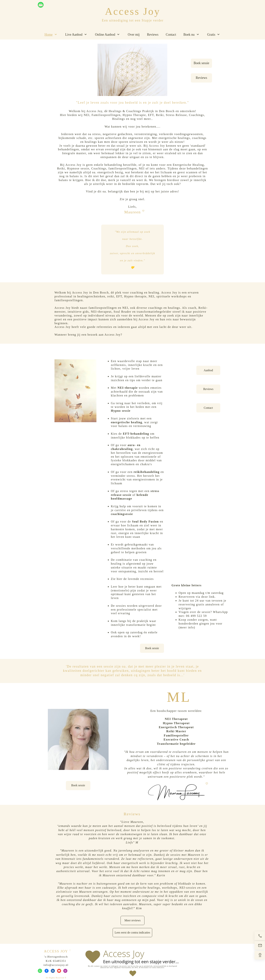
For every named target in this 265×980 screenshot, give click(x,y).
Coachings (197, 115)
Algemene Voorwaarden (122, 968)
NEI (87, 115)
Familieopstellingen (106, 115)
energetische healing (126, 422)
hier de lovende (128, 579)
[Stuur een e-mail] (260, 945)
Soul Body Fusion (145, 522)
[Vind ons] (260, 955)
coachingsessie (122, 514)
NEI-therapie (128, 388)
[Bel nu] (260, 936)
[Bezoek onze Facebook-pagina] (47, 971)
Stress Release (176, 115)
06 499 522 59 (196, 616)
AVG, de (138, 968)
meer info (187, 627)
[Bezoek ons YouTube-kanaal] (59, 971)
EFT (151, 115)
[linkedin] (53, 971)
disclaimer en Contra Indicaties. (153, 968)
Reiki (160, 115)
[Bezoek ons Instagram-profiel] (65, 971)
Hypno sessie (121, 411)
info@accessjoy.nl (56, 965)
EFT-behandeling (136, 434)
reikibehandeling (147, 472)
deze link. (209, 597)
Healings (119, 119)
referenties (104, 327)
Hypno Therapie (134, 115)
